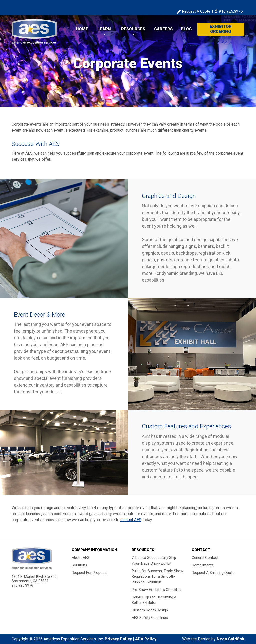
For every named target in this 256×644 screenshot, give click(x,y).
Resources (133, 29)
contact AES (131, 520)
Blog (186, 29)
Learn (104, 29)
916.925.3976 (231, 11)
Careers (163, 29)
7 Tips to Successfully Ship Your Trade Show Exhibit (154, 560)
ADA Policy (146, 639)
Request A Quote (196, 11)
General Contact (205, 558)
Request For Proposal (90, 573)
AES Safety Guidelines (150, 618)
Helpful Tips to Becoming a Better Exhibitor (154, 600)
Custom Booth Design (150, 610)
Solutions (79, 565)
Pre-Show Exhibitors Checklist (156, 589)
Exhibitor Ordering (221, 29)
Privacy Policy (118, 639)
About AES (81, 558)
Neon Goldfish (230, 639)
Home (82, 29)
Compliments (203, 565)
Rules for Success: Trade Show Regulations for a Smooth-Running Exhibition (157, 576)
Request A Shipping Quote (213, 573)
